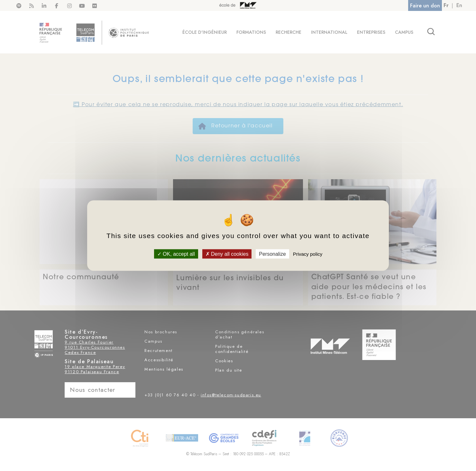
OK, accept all (176, 254)
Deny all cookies (227, 254)
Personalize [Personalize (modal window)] (272, 254)
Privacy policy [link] (308, 254)
